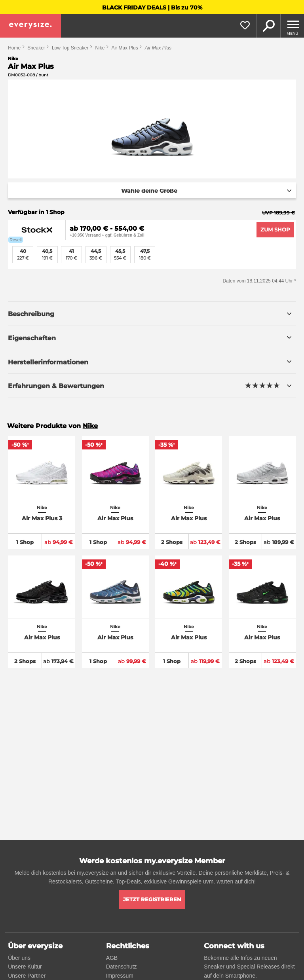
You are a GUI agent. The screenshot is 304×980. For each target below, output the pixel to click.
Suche (268, 26)
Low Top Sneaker (70, 48)
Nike (100, 48)
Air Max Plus (124, 48)
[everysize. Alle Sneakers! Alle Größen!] (30, 26)
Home (14, 48)
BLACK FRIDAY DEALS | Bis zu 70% (152, 8)
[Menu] (292, 26)
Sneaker (36, 48)
